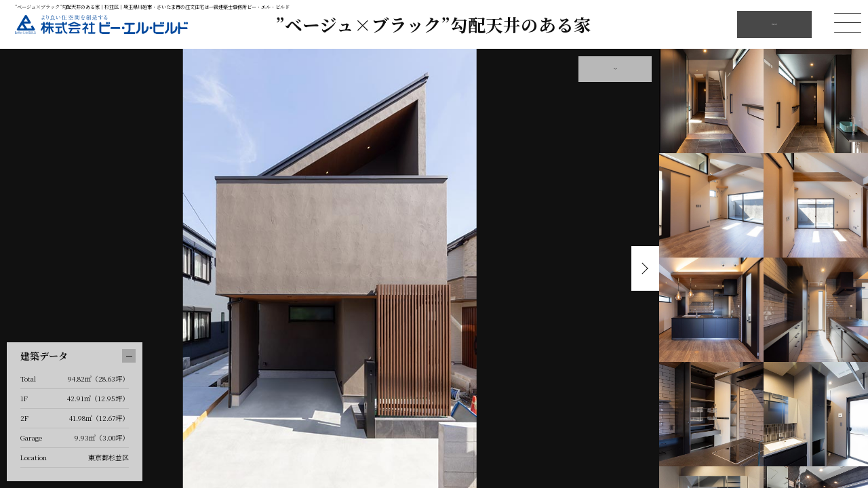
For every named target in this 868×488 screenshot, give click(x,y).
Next (642, 268)
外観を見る (615, 69)
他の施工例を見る (774, 24)
